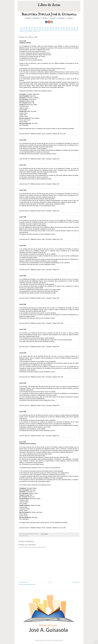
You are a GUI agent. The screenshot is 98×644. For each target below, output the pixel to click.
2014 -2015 (73, 30)
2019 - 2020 (38, 32)
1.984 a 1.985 (33, 28)
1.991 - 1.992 (70, 28)
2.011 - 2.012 (59, 30)
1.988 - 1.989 (54, 28)
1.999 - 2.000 (54, 29)
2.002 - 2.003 (70, 29)
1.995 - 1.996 (33, 29)
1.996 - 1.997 (38, 29)
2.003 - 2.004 (76, 29)
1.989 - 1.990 (60, 28)
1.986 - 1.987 (44, 28)
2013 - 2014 (69, 30)
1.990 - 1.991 (65, 28)
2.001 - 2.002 (65, 29)
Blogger (61, 640)
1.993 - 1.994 (22, 29)
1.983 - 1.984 (28, 28)
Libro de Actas (49, 5)
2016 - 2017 (24, 32)
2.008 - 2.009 (43, 30)
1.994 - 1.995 (28, 29)
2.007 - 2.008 (38, 30)
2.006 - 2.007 (33, 30)
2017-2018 (29, 32)
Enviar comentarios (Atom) (30, 584)
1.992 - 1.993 (76, 28)
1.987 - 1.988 (49, 28)
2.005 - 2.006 (28, 30)
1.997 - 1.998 (44, 29)
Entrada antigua (76, 582)
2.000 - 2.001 (60, 29)
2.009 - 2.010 (49, 30)
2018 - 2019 (33, 32)
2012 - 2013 (64, 30)
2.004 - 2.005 (22, 30)
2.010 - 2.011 (54, 30)
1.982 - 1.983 (22, 28)
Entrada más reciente (23, 582)
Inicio (50, 582)
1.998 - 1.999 (49, 29)
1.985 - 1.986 (38, 28)
